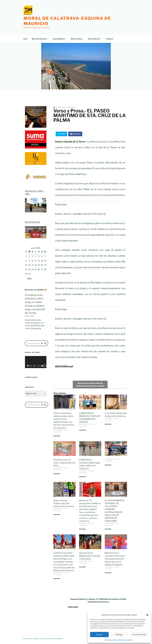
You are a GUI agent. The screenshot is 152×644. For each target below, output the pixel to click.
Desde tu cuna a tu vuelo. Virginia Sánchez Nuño (64, 463)
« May (29, 278)
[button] (147, 615)
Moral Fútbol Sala (32, 222)
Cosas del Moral (60, 39)
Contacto (110, 39)
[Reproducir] (28, 366)
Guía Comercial (95, 39)
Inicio (25, 39)
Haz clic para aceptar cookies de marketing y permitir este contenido (90, 384)
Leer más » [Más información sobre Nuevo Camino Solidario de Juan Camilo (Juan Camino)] (57, 514)
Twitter (62, 134)
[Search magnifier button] (45, 343)
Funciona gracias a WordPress (52, 638)
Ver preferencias (139, 635)
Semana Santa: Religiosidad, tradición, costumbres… (90, 556)
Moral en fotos (78, 39)
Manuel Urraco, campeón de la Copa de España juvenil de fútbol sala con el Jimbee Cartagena (115, 559)
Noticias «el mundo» (35, 290)
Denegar (119, 635)
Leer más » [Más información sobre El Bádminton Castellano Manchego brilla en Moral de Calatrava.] (83, 477)
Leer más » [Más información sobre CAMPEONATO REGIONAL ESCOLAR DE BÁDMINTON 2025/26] (83, 430)
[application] (36, 362)
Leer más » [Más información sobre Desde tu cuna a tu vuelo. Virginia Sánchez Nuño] (57, 474)
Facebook (76, 134)
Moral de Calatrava (40, 39)
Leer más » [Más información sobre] (108, 465)
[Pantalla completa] (45, 366)
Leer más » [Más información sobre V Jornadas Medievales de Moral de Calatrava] (108, 424)
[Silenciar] (42, 366)
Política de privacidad (125, 640)
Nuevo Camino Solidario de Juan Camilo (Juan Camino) (64, 503)
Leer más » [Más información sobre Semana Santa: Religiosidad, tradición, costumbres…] (83, 567)
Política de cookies (111, 640)
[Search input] (34, 343)
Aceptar (99, 635)
